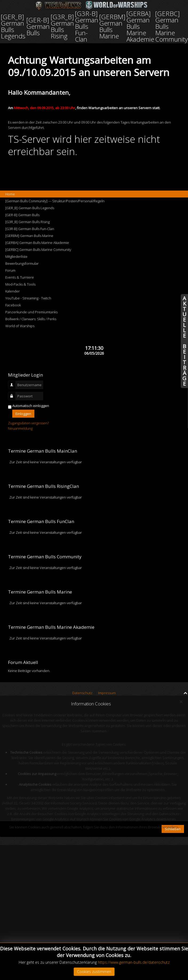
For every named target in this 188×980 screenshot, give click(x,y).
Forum (10, 270)
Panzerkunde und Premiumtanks (31, 312)
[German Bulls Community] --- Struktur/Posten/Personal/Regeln (55, 201)
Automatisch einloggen (31, 406)
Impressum (107, 693)
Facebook (13, 305)
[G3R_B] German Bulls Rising (27, 222)
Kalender (13, 291)
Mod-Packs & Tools (20, 284)
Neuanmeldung (20, 428)
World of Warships (20, 326)
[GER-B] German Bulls (22, 215)
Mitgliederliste (16, 256)
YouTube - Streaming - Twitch (28, 298)
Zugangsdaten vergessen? (28, 423)
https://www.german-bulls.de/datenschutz (134, 962)
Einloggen (23, 414)
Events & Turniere (20, 277)
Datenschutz (82, 693)
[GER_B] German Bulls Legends (30, 208)
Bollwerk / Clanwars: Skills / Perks (31, 319)
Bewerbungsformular (22, 263)
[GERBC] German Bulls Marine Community (38, 250)
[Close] (181, 701)
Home (10, 194)
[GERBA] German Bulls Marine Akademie (37, 243)
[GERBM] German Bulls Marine (29, 236)
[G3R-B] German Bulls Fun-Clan (30, 229)
